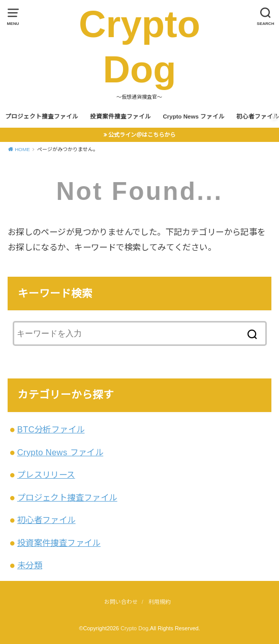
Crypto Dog (139, 47)
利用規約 (160, 602)
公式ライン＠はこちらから (142, 135)
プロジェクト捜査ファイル (42, 116)
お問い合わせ (121, 602)
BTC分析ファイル (51, 429)
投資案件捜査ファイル (120, 116)
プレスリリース (46, 475)
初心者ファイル (46, 520)
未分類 (30, 565)
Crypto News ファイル (194, 116)
